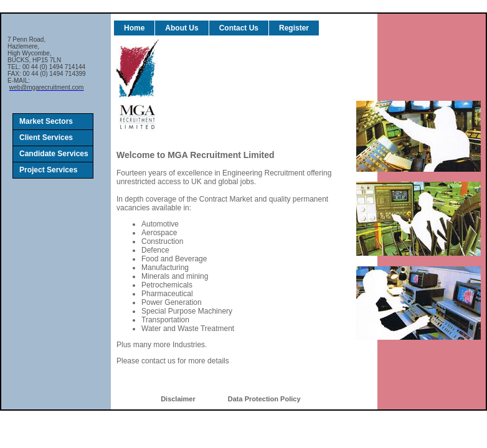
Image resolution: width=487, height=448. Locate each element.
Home (134, 28)
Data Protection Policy (264, 399)
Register (294, 28)
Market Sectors (46, 121)
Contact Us (239, 28)
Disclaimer (178, 399)
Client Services (46, 138)
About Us (182, 28)
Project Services (48, 170)
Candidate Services (54, 154)
